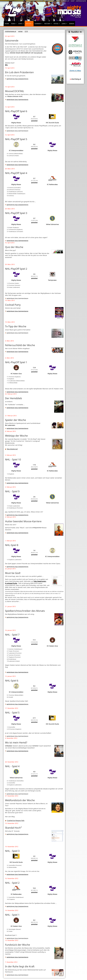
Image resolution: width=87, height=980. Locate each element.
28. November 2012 (12, 762)
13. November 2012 (12, 940)
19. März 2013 (10, 300)
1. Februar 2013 (10, 541)
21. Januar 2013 (10, 606)
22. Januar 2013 (10, 569)
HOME (7, 24)
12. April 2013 (10, 107)
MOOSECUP (65, 1)
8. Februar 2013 (10, 431)
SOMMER (38, 24)
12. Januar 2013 (10, 676)
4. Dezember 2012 (11, 738)
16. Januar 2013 (10, 630)
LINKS (64, 24)
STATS (21, 24)
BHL (6, 65)
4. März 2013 (9, 341)
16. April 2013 (10, 243)
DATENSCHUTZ (81, 1)
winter (20, 31)
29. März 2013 (10, 169)
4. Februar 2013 (10, 517)
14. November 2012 (12, 910)
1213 (26, 31)
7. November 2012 (11, 962)
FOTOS (57, 24)
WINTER (29, 24)
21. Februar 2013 (11, 416)
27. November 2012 (12, 796)
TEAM (14, 24)
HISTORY (48, 24)
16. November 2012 (12, 878)
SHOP (73, 1)
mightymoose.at (11, 31)
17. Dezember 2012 (12, 708)
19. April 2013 (10, 68)
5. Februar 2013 (10, 455)
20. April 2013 (10, 36)
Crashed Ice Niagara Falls (15, 820)
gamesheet (34, 121)
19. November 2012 (12, 823)
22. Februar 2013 (11, 394)
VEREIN (72, 24)
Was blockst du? (11, 449)
